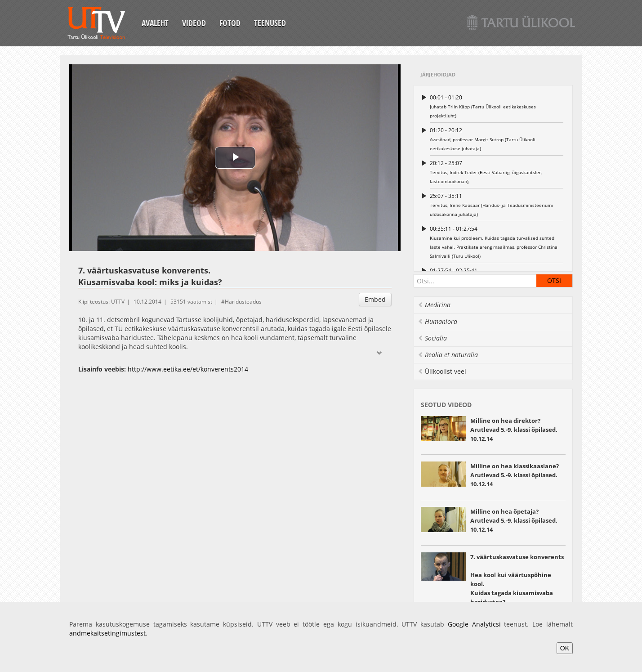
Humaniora (437, 321)
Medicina (434, 305)
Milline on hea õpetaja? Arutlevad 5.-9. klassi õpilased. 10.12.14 (514, 520)
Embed (375, 299)
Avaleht (155, 23)
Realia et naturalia (448, 355)
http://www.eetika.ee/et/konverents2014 (188, 369)
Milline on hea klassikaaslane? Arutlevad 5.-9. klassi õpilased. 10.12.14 (515, 475)
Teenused (270, 23)
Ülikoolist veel (442, 371)
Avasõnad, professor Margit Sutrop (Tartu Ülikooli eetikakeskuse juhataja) (497, 139)
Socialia (432, 338)
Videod (194, 23)
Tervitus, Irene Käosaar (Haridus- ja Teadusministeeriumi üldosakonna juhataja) (497, 204)
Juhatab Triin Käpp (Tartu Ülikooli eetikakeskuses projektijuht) (497, 106)
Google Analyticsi (474, 624)
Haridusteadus (243, 302)
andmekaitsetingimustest (107, 633)
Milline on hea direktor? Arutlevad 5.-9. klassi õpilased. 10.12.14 (514, 430)
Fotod (230, 23)
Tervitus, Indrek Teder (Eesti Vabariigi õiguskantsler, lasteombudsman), (497, 172)
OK (565, 648)
